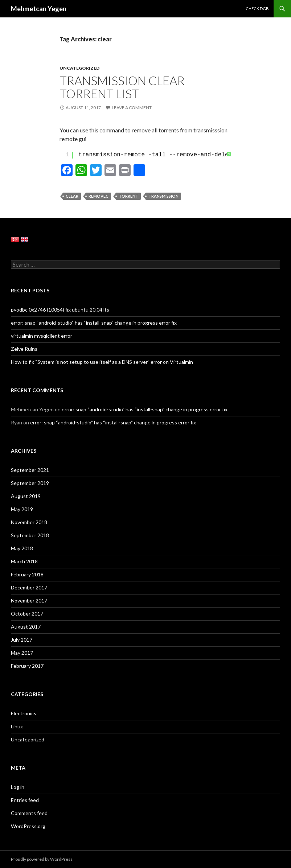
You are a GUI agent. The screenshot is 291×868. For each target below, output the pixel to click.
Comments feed (29, 813)
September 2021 (30, 470)
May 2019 (22, 509)
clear (72, 196)
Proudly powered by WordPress (42, 859)
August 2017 (26, 627)
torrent (128, 196)
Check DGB (257, 9)
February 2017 (27, 666)
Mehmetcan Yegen (39, 9)
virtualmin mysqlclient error (42, 336)
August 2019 (26, 496)
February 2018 (27, 574)
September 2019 (30, 483)
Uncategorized (79, 68)
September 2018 (30, 535)
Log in (18, 787)
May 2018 (22, 548)
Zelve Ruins (24, 349)
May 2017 (22, 653)
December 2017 (29, 587)
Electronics (24, 713)
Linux (17, 726)
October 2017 (27, 614)
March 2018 (24, 561)
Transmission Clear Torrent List (122, 87)
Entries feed (25, 800)
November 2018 (29, 522)
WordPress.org (28, 826)
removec (99, 196)
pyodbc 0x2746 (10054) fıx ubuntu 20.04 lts (60, 310)
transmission (163, 196)
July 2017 (22, 640)
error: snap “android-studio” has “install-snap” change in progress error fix (94, 323)
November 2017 (29, 600)
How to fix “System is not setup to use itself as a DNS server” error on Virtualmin (102, 362)
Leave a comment (132, 108)
